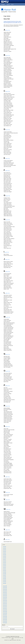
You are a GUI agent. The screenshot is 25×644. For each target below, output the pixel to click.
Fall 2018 (5, 558)
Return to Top (8, 30)
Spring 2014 (5, 604)
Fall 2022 (5, 551)
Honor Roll (9, 9)
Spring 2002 (5, 623)
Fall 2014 (5, 564)
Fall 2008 (5, 574)
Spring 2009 (5, 612)
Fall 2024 (5, 548)
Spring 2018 (5, 597)
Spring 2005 (5, 618)
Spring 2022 (5, 591)
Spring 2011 (5, 608)
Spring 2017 (5, 599)
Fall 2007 (5, 575)
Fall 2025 (5, 547)
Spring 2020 (5, 594)
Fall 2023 (5, 550)
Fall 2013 (5, 566)
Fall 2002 (5, 583)
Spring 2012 (5, 607)
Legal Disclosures (13, 640)
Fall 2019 (5, 556)
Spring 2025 (5, 586)
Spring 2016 (5, 600)
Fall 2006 (5, 577)
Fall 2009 (5, 572)
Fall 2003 (5, 582)
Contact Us (6, 640)
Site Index (19, 640)
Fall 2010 (5, 571)
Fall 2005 (5, 579)
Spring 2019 (5, 596)
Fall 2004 (5, 580)
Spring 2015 (5, 602)
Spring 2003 (5, 621)
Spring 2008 (5, 613)
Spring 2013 (5, 605)
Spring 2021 (5, 592)
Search (12, 629)
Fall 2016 (5, 561)
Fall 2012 (5, 567)
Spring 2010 (5, 610)
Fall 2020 (5, 555)
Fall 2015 (5, 563)
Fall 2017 (5, 559)
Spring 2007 (5, 615)
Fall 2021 (5, 553)
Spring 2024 (5, 588)
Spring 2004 (5, 620)
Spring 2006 (5, 616)
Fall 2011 (5, 569)
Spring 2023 (5, 589)
